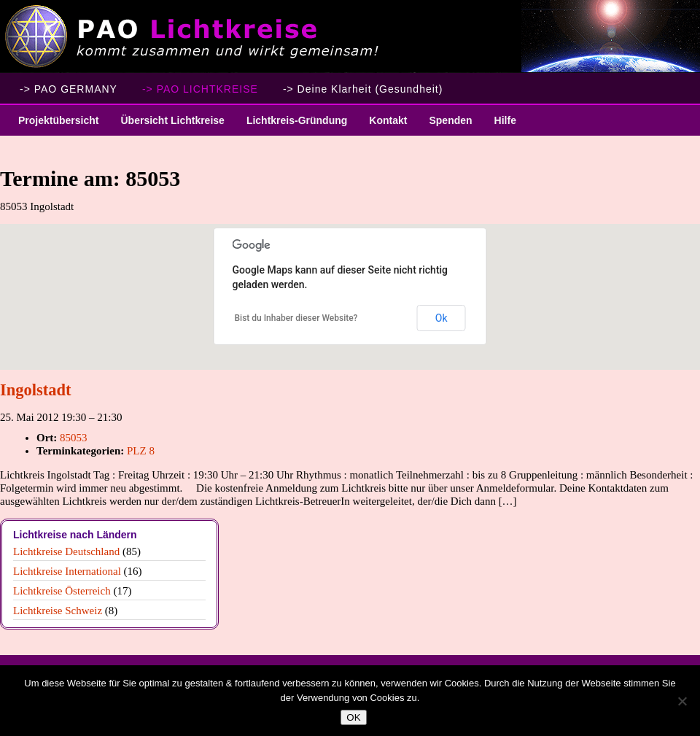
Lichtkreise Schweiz (58, 611)
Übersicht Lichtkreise (167, 125)
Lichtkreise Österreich (62, 591)
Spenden (450, 120)
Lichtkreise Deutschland (66, 551)
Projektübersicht (53, 125)
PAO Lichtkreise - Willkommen (350, 36)
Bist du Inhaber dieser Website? (296, 318)
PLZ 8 (141, 451)
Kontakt (388, 120)
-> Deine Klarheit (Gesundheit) (363, 89)
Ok (442, 318)
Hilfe (505, 120)
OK (353, 717)
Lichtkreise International (67, 571)
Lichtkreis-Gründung (291, 125)
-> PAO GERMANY (69, 89)
